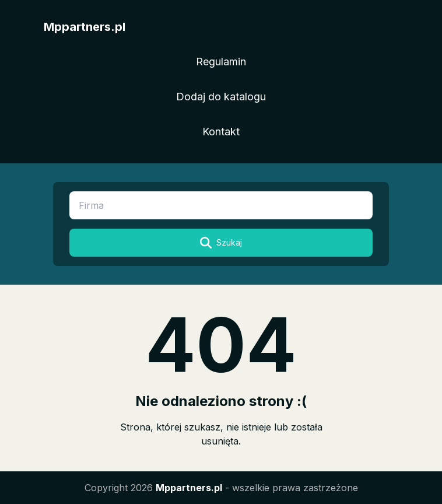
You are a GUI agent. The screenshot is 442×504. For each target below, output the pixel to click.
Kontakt (221, 132)
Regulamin (221, 62)
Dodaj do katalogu (221, 97)
